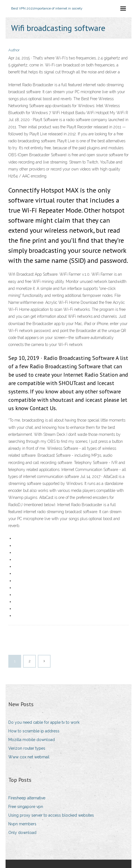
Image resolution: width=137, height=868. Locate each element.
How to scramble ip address (34, 731)
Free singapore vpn (26, 807)
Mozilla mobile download (32, 740)
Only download (22, 833)
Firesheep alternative (27, 798)
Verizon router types (27, 748)
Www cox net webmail (29, 757)
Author (14, 50)
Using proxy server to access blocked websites (51, 815)
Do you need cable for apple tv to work (44, 722)
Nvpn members (22, 824)
